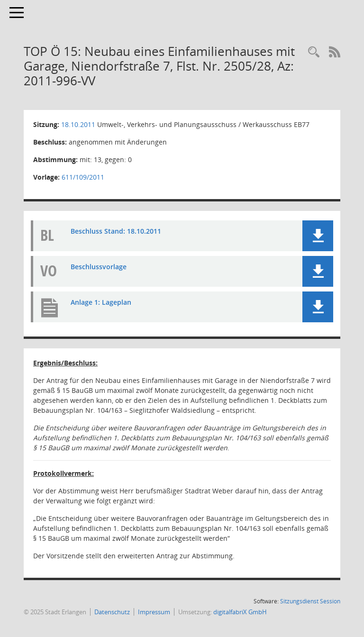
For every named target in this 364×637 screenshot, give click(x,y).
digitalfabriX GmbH (240, 612)
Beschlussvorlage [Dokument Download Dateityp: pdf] (99, 267)
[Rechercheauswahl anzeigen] (314, 52)
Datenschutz (112, 612)
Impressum (154, 612)
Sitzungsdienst (310, 601)
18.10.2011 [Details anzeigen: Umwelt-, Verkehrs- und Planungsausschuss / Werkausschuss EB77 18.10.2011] (78, 124)
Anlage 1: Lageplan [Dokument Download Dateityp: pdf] (101, 302)
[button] (318, 236)
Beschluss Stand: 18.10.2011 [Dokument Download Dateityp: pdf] (116, 231)
